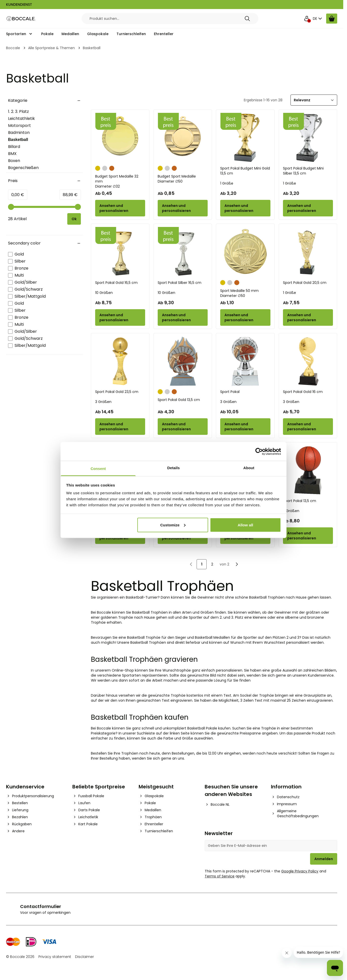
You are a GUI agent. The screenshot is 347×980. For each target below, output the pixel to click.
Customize (173, 525)
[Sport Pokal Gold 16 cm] (308, 361)
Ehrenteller (164, 34)
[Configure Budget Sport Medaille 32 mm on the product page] (120, 208)
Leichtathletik (21, 118)
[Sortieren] (314, 100)
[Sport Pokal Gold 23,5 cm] (120, 361)
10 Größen (104, 293)
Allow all (246, 525)
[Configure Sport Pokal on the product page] (245, 427)
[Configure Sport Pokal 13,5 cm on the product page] (308, 536)
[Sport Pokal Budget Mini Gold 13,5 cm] (245, 138)
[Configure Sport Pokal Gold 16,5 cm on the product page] (120, 317)
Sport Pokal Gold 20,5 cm (305, 283)
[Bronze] (112, 168)
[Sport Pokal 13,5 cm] (308, 470)
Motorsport (19, 126)
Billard (14, 147)
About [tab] (249, 468)
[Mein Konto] (307, 19)
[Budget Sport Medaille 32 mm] (120, 138)
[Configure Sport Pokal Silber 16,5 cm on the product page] (183, 317)
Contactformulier (41, 906)
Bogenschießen (23, 168)
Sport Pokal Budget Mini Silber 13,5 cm (303, 171)
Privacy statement (55, 957)
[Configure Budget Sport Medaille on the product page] (183, 208)
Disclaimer (84, 957)
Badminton (19, 133)
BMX (12, 154)
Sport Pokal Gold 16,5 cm (116, 283)
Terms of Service (220, 876)
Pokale (47, 34)
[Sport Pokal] (245, 361)
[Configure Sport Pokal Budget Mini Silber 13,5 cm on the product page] (308, 208)
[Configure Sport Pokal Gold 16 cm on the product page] (308, 427)
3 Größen (103, 402)
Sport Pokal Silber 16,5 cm (180, 283)
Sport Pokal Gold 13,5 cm (179, 400)
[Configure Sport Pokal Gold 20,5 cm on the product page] (308, 317)
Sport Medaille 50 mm (245, 293)
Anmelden (324, 859)
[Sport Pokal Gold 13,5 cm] (183, 361)
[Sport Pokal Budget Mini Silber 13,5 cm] (308, 138)
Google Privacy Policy (300, 871)
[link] (191, 564)
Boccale (13, 48)
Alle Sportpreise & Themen (51, 48)
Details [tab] (173, 468)
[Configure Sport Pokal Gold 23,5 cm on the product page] (120, 427)
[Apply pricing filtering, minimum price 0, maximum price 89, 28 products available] (74, 219)
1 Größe (227, 183)
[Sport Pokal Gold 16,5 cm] (120, 252)
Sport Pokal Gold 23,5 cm (117, 392)
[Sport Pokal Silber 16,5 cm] (183, 252)
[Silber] (105, 168)
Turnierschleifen (131, 34)
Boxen (14, 161)
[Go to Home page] (21, 19)
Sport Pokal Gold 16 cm (303, 392)
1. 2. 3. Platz (18, 111)
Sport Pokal (230, 392)
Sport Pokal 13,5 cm (300, 501)
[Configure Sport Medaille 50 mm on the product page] (245, 317)
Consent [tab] (98, 469)
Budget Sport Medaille (183, 179)
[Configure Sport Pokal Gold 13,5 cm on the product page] (183, 427)
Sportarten (16, 34)
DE (318, 19)
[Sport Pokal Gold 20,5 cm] (308, 252)
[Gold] (98, 168)
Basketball (21, 140)
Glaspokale (98, 34)
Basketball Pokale (202, 728)
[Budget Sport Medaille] (183, 138)
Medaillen (70, 34)
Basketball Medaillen (212, 637)
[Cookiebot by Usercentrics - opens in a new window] (259, 451)
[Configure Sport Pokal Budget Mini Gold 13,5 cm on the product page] (245, 208)
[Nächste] (237, 564)
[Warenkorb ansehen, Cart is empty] (332, 19)
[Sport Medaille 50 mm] (245, 252)
